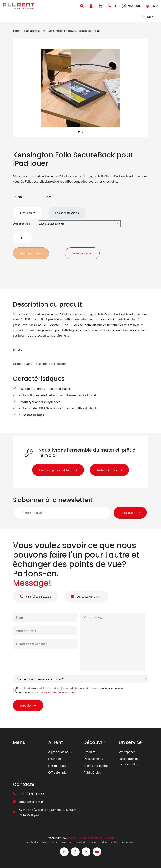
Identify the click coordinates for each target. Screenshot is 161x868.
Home (17, 30)
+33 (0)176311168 (36, 596)
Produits (89, 752)
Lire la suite (28, 213)
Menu (148, 17)
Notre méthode (107, 470)
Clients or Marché (95, 765)
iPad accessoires (34, 30)
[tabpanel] (80, 88)
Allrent (73, 838)
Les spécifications (67, 213)
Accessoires (22, 223)
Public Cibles (92, 772)
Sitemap (109, 838)
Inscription (128, 513)
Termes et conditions (91, 838)
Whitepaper (127, 752)
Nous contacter (82, 253)
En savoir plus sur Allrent (56, 470)
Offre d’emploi (58, 772)
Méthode (54, 759)
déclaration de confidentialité (58, 692)
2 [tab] (82, 132)
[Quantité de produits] (23, 237)
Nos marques (57, 765)
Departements (93, 759)
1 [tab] (79, 132)
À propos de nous (60, 752)
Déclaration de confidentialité (129, 761)
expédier (26, 705)
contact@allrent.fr (86, 596)
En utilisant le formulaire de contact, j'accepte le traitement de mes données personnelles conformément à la (70, 690)
